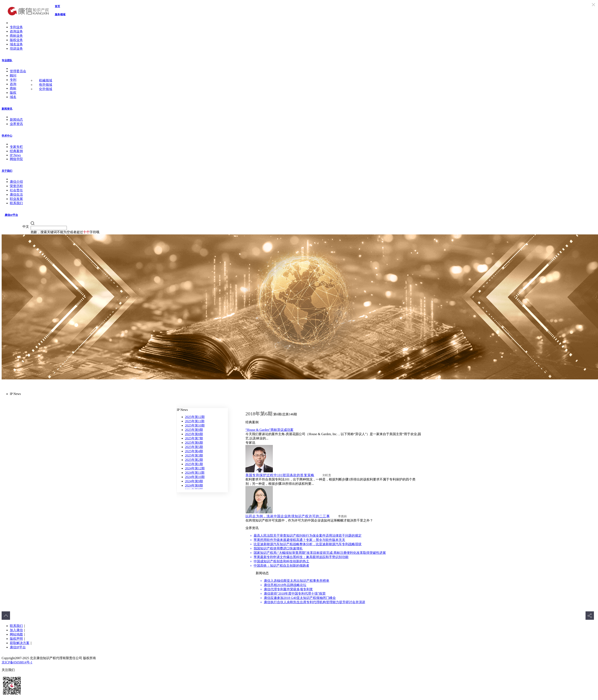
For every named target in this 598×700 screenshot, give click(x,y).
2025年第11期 (195, 421)
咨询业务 (16, 31)
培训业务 (16, 48)
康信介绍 (16, 182)
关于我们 (7, 171)
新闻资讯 (7, 109)
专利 (13, 80)
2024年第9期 (194, 481)
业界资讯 (16, 124)
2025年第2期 (194, 460)
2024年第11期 (195, 473)
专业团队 (7, 60)
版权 (13, 93)
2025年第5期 (194, 447)
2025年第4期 (194, 451)
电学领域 (46, 85)
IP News (15, 155)
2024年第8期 (194, 485)
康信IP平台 (11, 215)
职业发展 (16, 199)
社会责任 (16, 190)
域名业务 (16, 44)
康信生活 (16, 195)
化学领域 (46, 89)
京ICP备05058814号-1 (17, 662)
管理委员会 (18, 71)
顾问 (13, 75)
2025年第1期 (194, 464)
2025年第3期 (194, 455)
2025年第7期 (194, 438)
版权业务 (16, 40)
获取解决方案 (20, 643)
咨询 (13, 84)
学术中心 (7, 136)
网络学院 (16, 159)
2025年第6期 (194, 443)
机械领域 (46, 80)
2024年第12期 (195, 468)
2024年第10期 (195, 477)
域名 (13, 97)
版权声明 (16, 639)
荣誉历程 (16, 186)
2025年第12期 (195, 417)
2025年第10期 (195, 425)
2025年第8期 (194, 434)
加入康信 (16, 630)
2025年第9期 (194, 430)
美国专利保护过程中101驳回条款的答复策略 (280, 475)
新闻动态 (16, 120)
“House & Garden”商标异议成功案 (269, 430)
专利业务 (16, 27)
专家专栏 (16, 147)
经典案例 (16, 151)
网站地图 (16, 634)
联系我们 (16, 203)
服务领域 (60, 14)
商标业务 (16, 36)
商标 (13, 88)
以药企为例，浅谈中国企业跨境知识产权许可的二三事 (288, 516)
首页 (57, 6)
